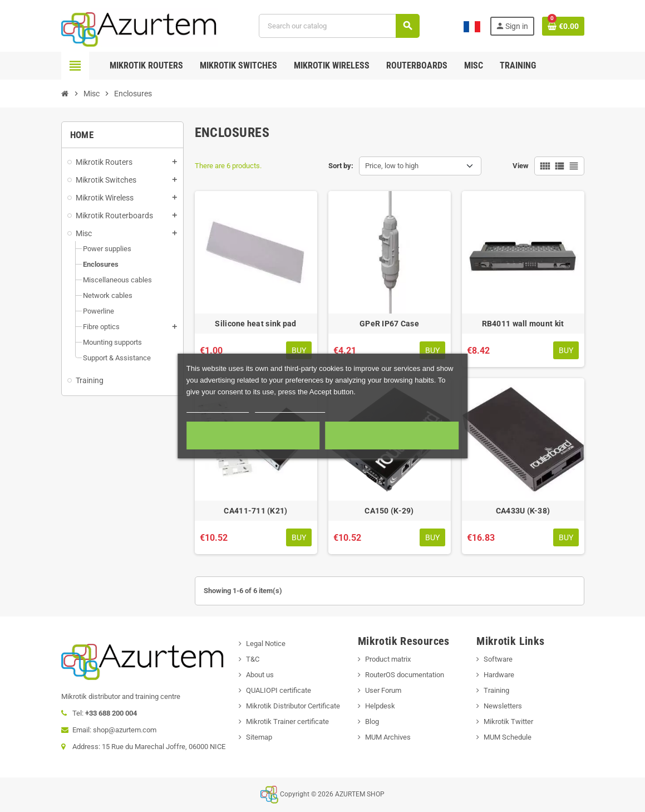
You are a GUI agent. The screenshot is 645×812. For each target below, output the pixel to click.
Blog (372, 721)
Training (496, 690)
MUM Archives (388, 737)
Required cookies (253, 436)
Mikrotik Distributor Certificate (293, 706)
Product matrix (388, 659)
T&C (253, 659)
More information (218, 407)
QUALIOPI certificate (279, 690)
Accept (392, 436)
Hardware (499, 675)
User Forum (383, 690)
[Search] (339, 26)
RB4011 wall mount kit (523, 324)
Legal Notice (266, 644)
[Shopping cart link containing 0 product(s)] (563, 26)
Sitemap (259, 737)
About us (260, 675)
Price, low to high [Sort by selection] (392, 166)
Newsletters (503, 706)
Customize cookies (290, 407)
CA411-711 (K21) (255, 511)
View (521, 166)
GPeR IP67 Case (389, 324)
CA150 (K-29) (389, 511)
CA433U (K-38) (523, 511)
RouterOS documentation (405, 675)
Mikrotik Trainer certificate (287, 721)
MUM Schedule (508, 737)
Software (498, 659)
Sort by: (341, 166)
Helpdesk (380, 706)
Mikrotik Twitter (508, 721)
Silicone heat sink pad (255, 324)
